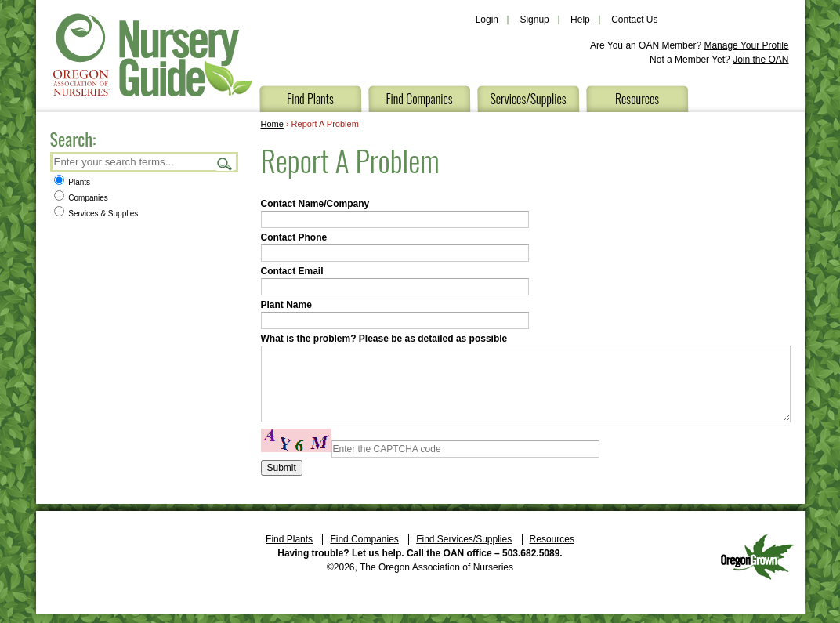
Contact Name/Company (315, 204)
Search (225, 163)
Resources (637, 99)
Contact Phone (294, 237)
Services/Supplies (528, 99)
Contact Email (292, 271)
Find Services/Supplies (464, 539)
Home (272, 124)
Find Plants (310, 99)
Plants (72, 182)
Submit (282, 468)
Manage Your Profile (746, 45)
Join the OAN (760, 60)
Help (580, 20)
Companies (81, 198)
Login (487, 20)
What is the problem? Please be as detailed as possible (384, 339)
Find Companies (419, 99)
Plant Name (286, 305)
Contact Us (634, 20)
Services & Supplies (96, 214)
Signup (534, 20)
